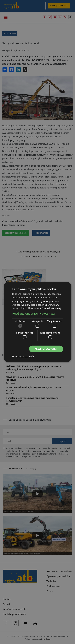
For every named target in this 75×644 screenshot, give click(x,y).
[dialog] (37, 322)
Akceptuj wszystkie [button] (46, 349)
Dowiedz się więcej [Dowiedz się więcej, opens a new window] (51, 308)
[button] (38, 314)
